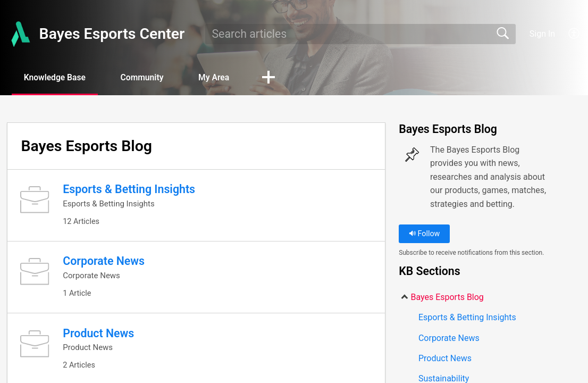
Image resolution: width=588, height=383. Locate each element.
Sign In (542, 34)
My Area (222, 77)
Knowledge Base (57, 77)
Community (148, 77)
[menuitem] (568, 34)
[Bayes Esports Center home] (20, 34)
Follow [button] (425, 234)
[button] (279, 78)
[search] (361, 34)
